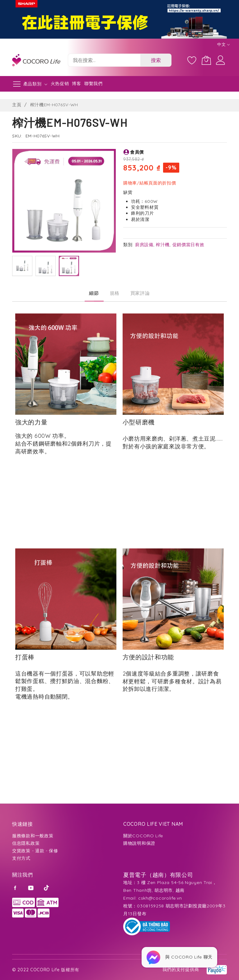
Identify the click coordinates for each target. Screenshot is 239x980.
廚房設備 (144, 245)
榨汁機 (163, 245)
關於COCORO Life (143, 836)
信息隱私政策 (26, 843)
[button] (22, 266)
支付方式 (21, 858)
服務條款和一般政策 (33, 836)
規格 (115, 293)
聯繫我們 (94, 84)
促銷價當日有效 (188, 245)
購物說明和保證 (139, 843)
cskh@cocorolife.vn (160, 898)
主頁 (17, 105)
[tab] (94, 293)
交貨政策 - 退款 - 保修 (35, 851)
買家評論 (140, 293)
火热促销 (60, 84)
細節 (94, 293)
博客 (76, 84)
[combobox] (104, 60)
